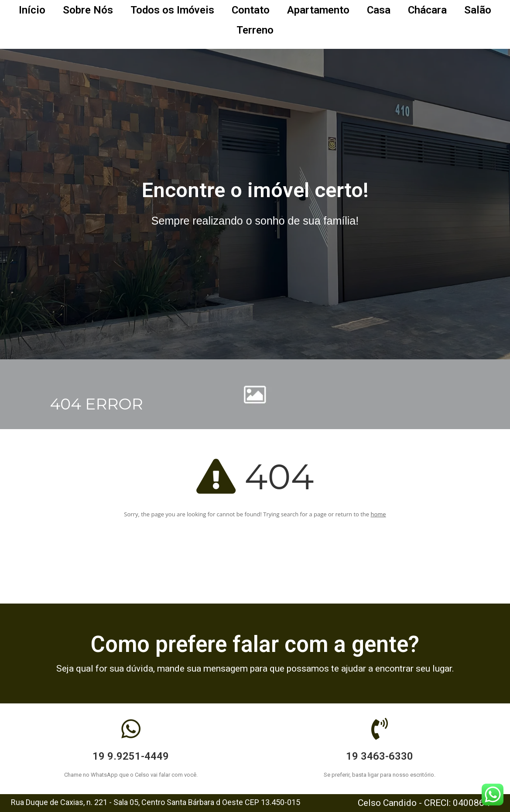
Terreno (255, 30)
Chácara (427, 10)
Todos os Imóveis (172, 10)
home (378, 514)
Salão (478, 10)
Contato (251, 10)
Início (32, 10)
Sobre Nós (88, 10)
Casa (379, 10)
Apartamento (318, 10)
